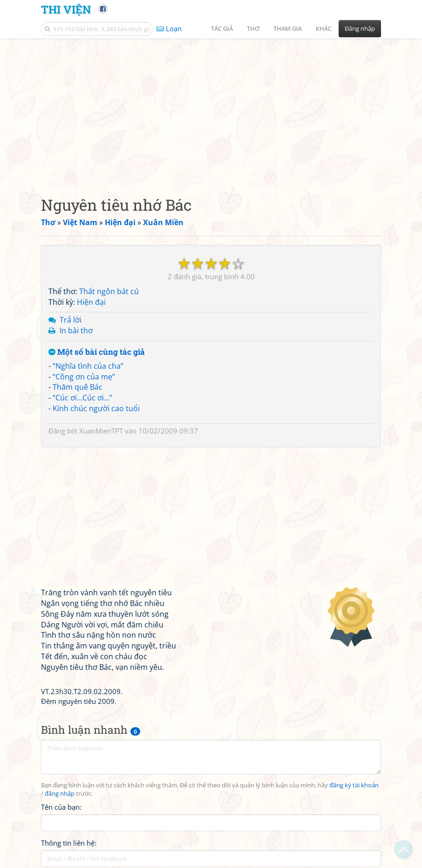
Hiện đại (91, 302)
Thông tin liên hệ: (69, 843)
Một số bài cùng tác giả (97, 352)
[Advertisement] (211, 110)
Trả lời (71, 320)
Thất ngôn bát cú (109, 291)
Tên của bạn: (61, 807)
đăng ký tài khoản (354, 785)
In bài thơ (76, 331)
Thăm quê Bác (78, 387)
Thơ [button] (253, 28)
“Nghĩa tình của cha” (88, 366)
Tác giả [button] (222, 28)
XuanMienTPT (101, 431)
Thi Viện (66, 9)
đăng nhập (60, 794)
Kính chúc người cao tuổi (96, 408)
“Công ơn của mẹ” (84, 377)
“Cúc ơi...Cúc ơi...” (82, 398)
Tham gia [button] (288, 28)
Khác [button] (324, 28)
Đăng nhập (360, 28)
